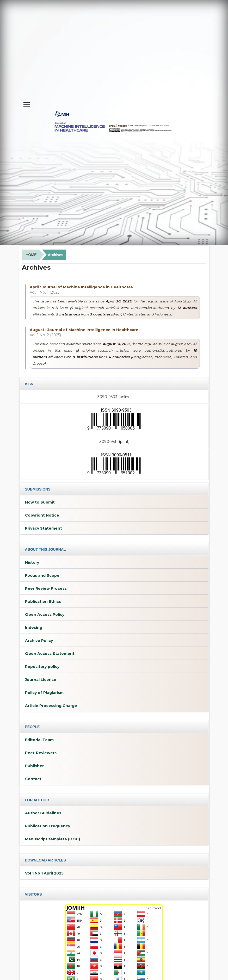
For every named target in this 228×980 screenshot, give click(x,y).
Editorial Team (39, 740)
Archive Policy (39, 641)
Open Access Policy (45, 615)
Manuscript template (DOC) (53, 839)
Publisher (34, 766)
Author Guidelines (43, 813)
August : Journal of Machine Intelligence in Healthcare (84, 330)
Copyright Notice (42, 515)
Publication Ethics (43, 601)
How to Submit (40, 502)
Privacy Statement (44, 528)
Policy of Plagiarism (44, 693)
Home (31, 255)
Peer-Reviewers (41, 753)
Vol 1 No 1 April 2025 (44, 873)
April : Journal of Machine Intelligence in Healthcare (81, 287)
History (32, 562)
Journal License (41, 680)
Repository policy (42, 667)
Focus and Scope (42, 575)
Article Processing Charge (51, 706)
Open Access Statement (50, 654)
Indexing (34, 628)
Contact (33, 779)
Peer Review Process (46, 588)
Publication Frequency (48, 826)
